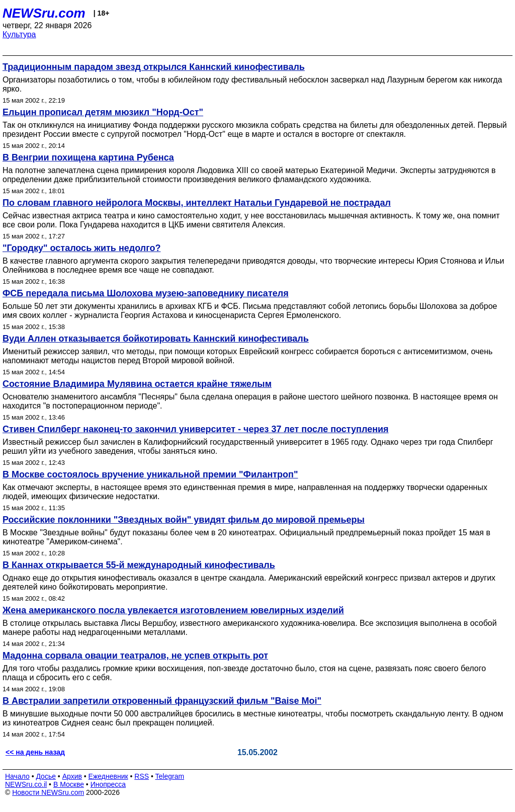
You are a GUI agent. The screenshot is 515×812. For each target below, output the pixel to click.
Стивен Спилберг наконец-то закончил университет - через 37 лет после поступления (196, 429)
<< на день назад (35, 752)
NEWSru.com (44, 13)
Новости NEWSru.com (48, 792)
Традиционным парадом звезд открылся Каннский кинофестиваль (154, 67)
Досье (46, 776)
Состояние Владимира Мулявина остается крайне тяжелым (137, 384)
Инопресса (108, 784)
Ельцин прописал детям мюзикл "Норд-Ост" (103, 112)
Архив (72, 776)
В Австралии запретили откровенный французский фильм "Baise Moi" (162, 701)
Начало (17, 776)
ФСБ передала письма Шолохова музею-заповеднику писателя (146, 293)
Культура (19, 34)
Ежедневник (108, 776)
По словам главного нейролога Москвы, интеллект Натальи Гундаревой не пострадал (197, 203)
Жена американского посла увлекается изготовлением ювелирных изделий (173, 610)
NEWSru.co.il (26, 784)
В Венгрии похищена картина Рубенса (88, 157)
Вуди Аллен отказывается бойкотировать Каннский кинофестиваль (156, 339)
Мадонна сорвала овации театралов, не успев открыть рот (135, 656)
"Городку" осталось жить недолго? (81, 248)
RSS (142, 776)
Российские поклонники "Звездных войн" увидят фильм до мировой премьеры (184, 520)
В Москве (69, 784)
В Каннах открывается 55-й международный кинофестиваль (139, 565)
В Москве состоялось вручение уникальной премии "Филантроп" (150, 474)
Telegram (170, 776)
